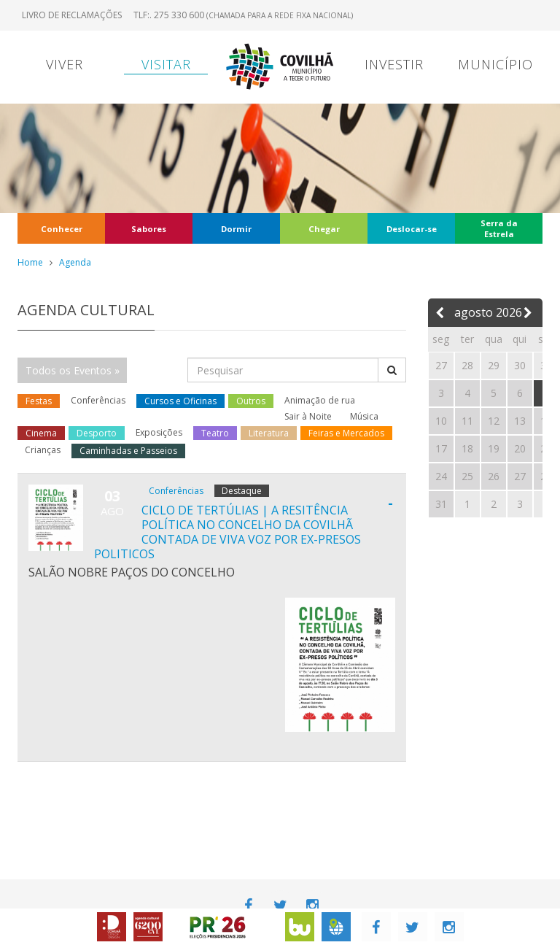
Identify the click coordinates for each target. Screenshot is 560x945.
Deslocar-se (412, 229)
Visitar (166, 64)
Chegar (324, 229)
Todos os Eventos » (73, 370)
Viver (65, 64)
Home (30, 262)
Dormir (236, 229)
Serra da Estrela (499, 228)
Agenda (75, 262)
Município (495, 64)
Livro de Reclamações (72, 15)
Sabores (149, 229)
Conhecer (62, 229)
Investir (394, 64)
